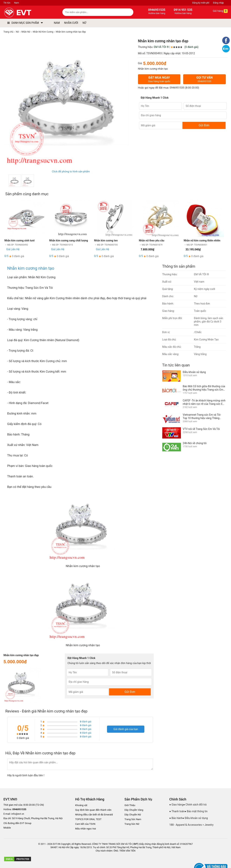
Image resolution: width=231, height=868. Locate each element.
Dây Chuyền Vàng (134, 810)
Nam (17, 3)
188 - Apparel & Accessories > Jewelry (192, 825)
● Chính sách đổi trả (195, 805)
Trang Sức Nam (133, 819)
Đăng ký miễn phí (201, 3)
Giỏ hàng (217, 11)
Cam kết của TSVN (85, 824)
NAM (57, 23)
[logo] (26, 13)
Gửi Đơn (204, 125)
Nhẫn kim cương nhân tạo (31, 268)
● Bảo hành (176, 818)
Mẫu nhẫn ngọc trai (86, 829)
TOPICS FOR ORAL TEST (88, 819)
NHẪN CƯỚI (71, 23)
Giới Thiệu (130, 805)
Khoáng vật (81, 805)
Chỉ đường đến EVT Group (18, 823)
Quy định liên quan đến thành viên (93, 810)
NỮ (84, 23)
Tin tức (7, 3)
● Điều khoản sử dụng (195, 818)
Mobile (7, 828)
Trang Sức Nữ (132, 824)
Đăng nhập (218, 3)
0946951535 (177, 88)
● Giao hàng (176, 805)
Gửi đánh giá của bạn (126, 729)
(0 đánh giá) (192, 47)
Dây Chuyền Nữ (133, 815)
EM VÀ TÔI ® (161, 47)
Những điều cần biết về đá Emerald (94, 815)
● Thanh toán (177, 811)
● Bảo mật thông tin (196, 811)
